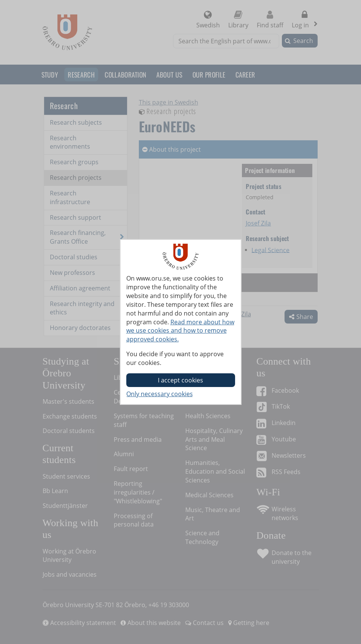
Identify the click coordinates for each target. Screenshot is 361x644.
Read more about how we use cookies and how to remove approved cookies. (180, 331)
